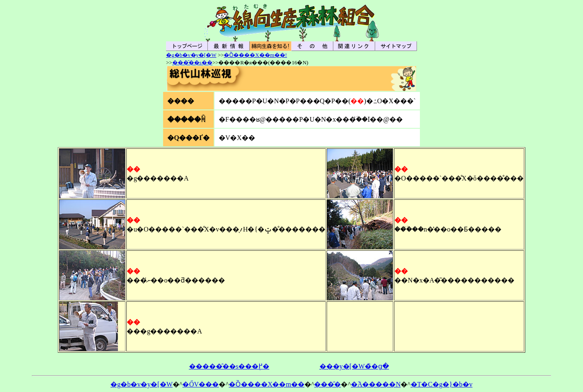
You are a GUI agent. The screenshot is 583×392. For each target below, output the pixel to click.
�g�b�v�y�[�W (191, 55)
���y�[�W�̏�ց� (354, 366)
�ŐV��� (201, 384)
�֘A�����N (376, 384)
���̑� (327, 384)
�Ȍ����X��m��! (255, 55)
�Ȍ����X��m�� (267, 384)
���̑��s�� (192, 62)
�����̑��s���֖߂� (229, 366)
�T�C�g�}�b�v (442, 384)
